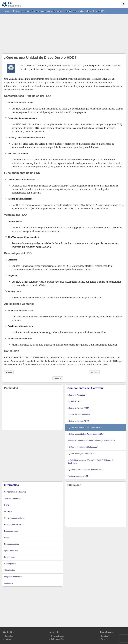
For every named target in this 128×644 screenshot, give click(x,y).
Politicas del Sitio (58, 639)
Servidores (8, 583)
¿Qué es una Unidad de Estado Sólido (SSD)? (86, 434)
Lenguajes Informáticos (13, 577)
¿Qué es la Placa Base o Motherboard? (83, 447)
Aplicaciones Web (11, 551)
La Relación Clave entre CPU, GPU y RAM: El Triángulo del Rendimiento (91, 462)
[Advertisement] (64, 33)
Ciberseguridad (10, 564)
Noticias (8, 639)
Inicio (7, 11)
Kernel (7, 505)
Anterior (9, 372)
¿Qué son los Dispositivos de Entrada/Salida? (85, 470)
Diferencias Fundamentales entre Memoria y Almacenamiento (91, 441)
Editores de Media (11, 531)
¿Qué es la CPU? (74, 401)
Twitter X (105, 639)
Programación (10, 557)
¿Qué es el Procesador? (77, 395)
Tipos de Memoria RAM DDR (79, 414)
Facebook (105, 636)
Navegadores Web (11, 544)
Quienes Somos (57, 636)
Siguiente (58, 378)
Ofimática (8, 511)
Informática (30, 11)
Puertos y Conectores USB (78, 476)
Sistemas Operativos (12, 498)
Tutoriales (17, 11)
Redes (7, 538)
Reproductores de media (14, 524)
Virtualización (9, 570)
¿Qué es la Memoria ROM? (78, 421)
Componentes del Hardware (50, 11)
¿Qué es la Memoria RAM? (78, 408)
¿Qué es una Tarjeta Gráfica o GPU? (82, 454)
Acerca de (54, 632)
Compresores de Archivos (14, 518)
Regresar (94, 372)
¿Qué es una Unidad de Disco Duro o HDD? (85, 11)
